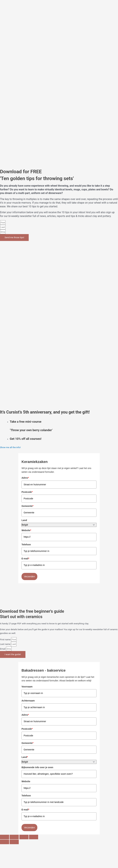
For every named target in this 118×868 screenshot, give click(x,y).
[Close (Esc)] (34, 837)
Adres (25, 478)
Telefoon (26, 545)
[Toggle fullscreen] (14, 837)
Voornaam (27, 687)
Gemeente (27, 506)
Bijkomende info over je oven (37, 767)
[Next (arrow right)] (14, 842)
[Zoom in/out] (5, 837)
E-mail (25, 559)
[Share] (24, 837)
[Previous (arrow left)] (5, 842)
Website (26, 530)
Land (24, 520)
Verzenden (29, 576)
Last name (5, 644)
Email (3, 649)
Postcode (27, 492)
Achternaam (28, 701)
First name (6, 639)
